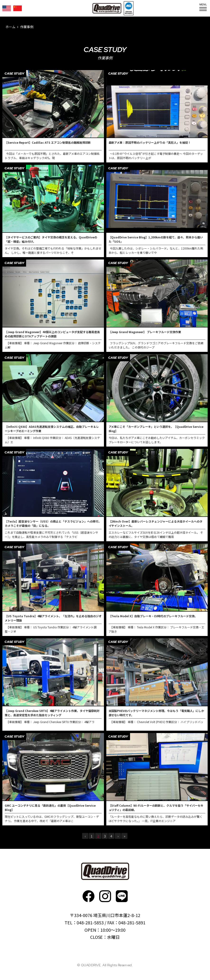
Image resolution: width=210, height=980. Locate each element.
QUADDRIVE (107, 8)
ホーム (10, 27)
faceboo (89, 896)
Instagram (105, 896)
